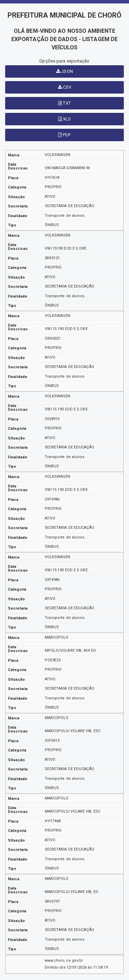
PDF (65, 135)
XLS (65, 119)
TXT (64, 103)
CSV (65, 87)
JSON (64, 71)
